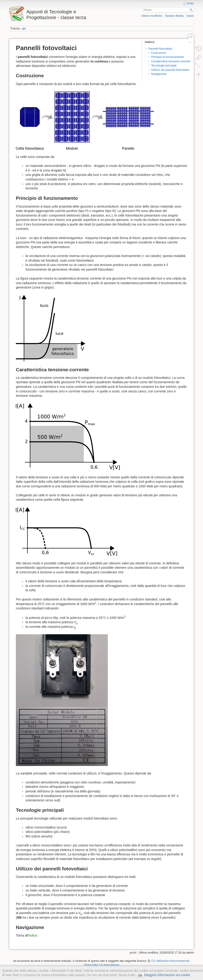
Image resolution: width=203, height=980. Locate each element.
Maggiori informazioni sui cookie (167, 975)
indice (33, 935)
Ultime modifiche (152, 16)
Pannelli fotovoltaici (160, 49)
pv (24, 29)
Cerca (192, 10)
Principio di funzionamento (168, 57)
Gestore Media (174, 16)
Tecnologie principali (164, 66)
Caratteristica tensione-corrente (171, 61)
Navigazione (159, 74)
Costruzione (159, 53)
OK (140, 975)
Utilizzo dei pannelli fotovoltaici (170, 70)
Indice (190, 16)
